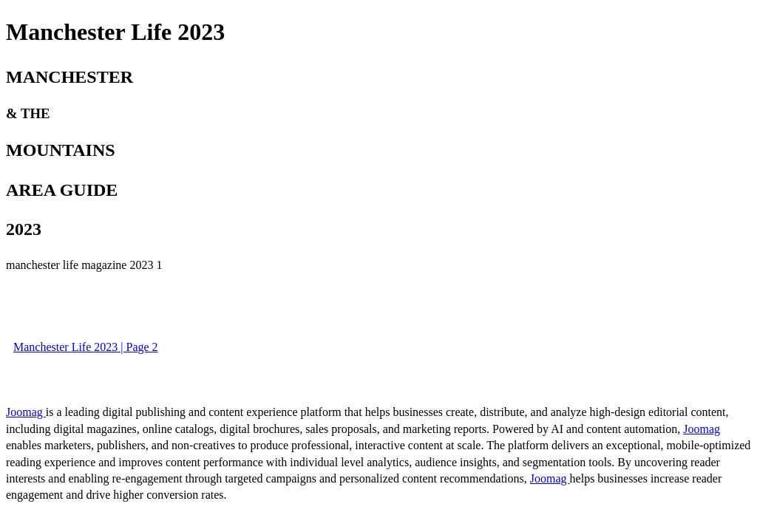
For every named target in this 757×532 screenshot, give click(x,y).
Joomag (26, 412)
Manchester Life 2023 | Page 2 (86, 347)
